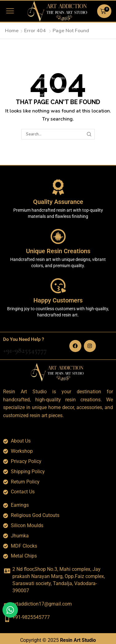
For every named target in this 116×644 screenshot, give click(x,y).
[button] (10, 11)
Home (12, 31)
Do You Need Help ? (24, 339)
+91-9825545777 (25, 350)
